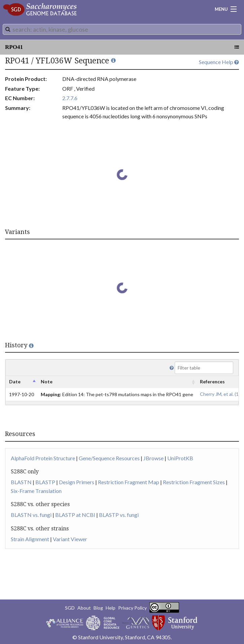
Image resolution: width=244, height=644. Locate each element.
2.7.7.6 (70, 98)
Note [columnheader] (47, 382)
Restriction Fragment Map (129, 482)
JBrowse (153, 458)
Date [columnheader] (15, 382)
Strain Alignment (30, 539)
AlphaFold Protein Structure (43, 458)
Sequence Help (219, 62)
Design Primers (77, 482)
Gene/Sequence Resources (109, 458)
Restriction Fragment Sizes (194, 482)
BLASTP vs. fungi (119, 515)
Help (111, 608)
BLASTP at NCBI (75, 515)
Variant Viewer (70, 539)
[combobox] (122, 29)
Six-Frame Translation (36, 491)
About (84, 608)
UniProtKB (180, 458)
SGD (70, 608)
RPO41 (14, 47)
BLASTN (21, 482)
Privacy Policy (132, 608)
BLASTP (45, 482)
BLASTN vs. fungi (31, 515)
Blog (98, 608)
